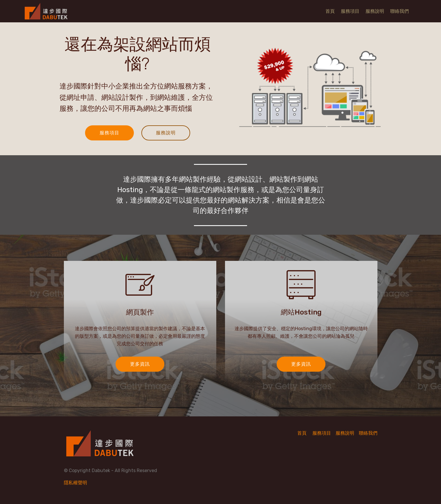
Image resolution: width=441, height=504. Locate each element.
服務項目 (350, 11)
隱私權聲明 (75, 483)
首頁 (330, 11)
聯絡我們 (399, 11)
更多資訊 (140, 364)
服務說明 (375, 11)
